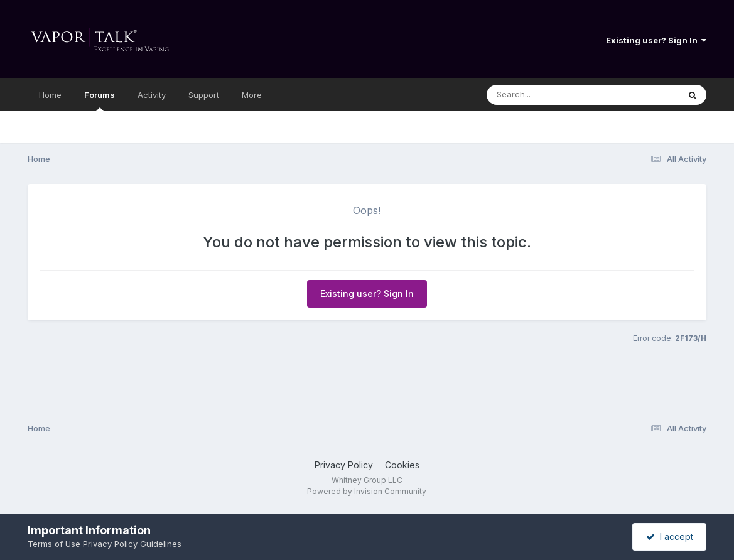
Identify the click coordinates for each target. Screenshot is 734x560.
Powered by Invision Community (367, 491)
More (252, 95)
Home (50, 95)
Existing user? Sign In (656, 40)
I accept (670, 536)
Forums (100, 100)
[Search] (548, 95)
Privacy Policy (344, 465)
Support (204, 95)
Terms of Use (54, 544)
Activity (152, 95)
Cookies (402, 465)
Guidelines (161, 544)
